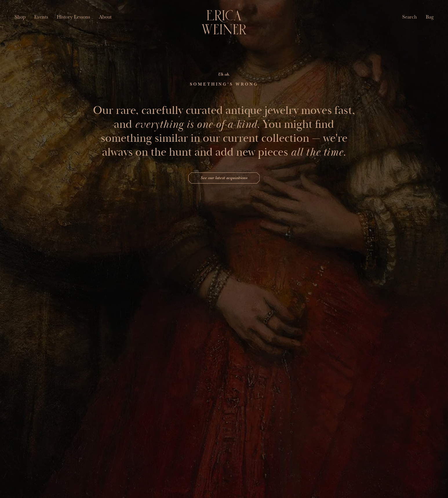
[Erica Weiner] (224, 22)
